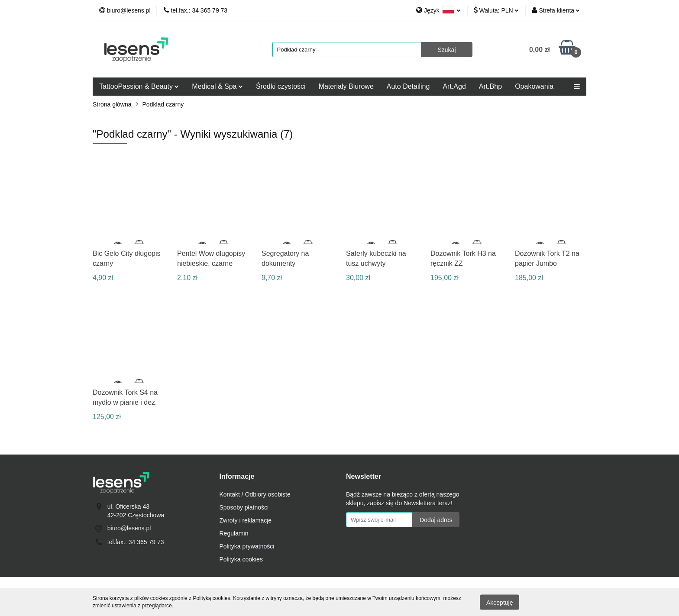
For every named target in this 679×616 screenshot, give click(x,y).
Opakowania (534, 86)
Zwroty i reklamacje (246, 520)
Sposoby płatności (244, 507)
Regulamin (234, 533)
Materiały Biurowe (346, 86)
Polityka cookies (241, 559)
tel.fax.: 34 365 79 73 (136, 542)
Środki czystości (281, 86)
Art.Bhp (490, 86)
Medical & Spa (217, 86)
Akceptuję (500, 602)
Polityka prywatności (247, 546)
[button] (237, 477)
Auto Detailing (408, 86)
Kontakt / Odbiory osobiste (255, 494)
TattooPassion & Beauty (139, 86)
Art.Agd (454, 86)
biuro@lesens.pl (129, 528)
